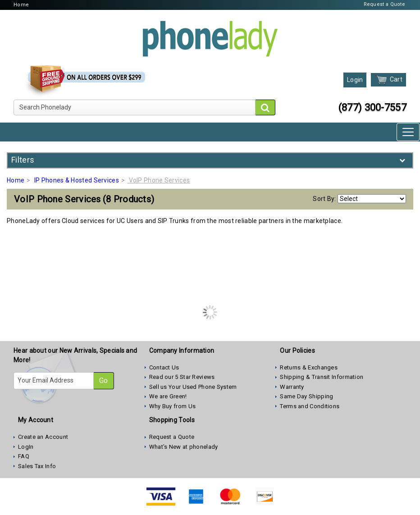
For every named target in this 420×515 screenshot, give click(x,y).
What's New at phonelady (184, 447)
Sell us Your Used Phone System (193, 387)
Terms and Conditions (310, 406)
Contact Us (164, 367)
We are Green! (168, 396)
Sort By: (324, 199)
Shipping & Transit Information (322, 377)
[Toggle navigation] (408, 132)
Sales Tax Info (37, 466)
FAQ (24, 456)
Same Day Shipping (306, 396)
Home (21, 5)
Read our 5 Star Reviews (182, 377)
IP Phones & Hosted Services (77, 180)
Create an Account (43, 437)
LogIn (26, 447)
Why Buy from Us (173, 406)
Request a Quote (385, 4)
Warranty (292, 387)
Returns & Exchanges (309, 367)
